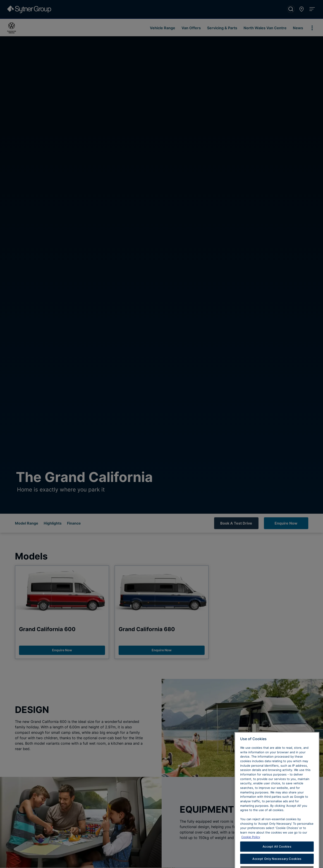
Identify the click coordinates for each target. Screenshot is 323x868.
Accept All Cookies (277, 855)
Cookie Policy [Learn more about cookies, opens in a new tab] (251, 846)
